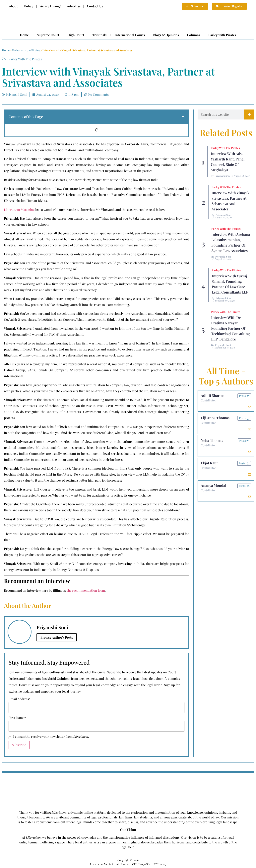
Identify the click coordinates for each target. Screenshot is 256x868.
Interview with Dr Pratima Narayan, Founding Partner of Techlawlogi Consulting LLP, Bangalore (230, 328)
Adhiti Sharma (213, 395)
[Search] (249, 114)
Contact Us (95, 6)
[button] (183, 117)
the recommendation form (86, 590)
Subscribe (19, 745)
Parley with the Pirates (26, 50)
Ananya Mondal (213, 486)
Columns (194, 35)
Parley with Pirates (222, 35)
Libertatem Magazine (19, 210)
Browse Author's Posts (57, 637)
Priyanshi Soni (223, 176)
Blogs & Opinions (166, 35)
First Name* (17, 718)
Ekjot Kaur (209, 463)
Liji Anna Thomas (215, 418)
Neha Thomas (212, 441)
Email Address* (20, 699)
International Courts (130, 35)
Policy (29, 6)
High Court (76, 35)
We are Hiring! (50, 6)
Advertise (74, 6)
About (13, 6)
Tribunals (99, 35)
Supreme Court (48, 35)
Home (24, 35)
